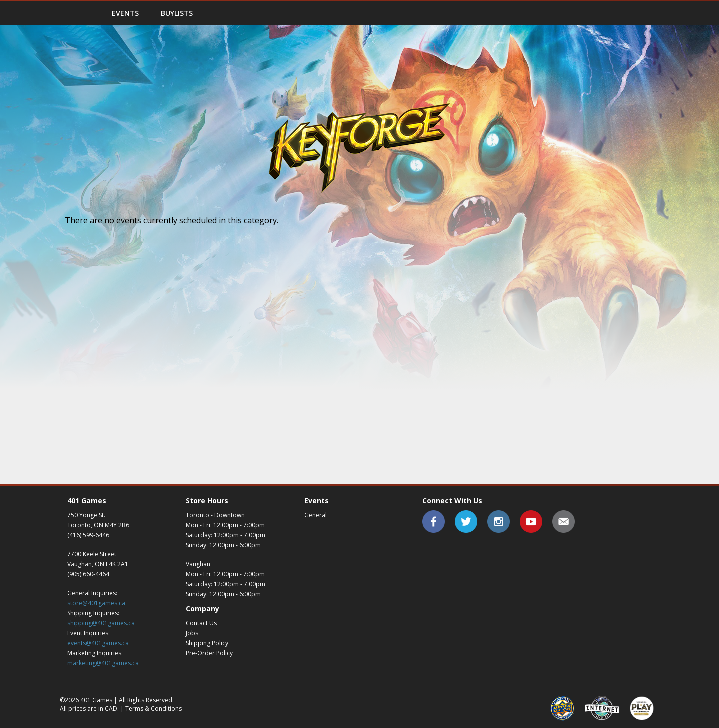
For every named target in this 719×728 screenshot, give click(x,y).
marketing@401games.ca (103, 663)
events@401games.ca (98, 643)
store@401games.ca (96, 603)
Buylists (177, 13)
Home (80, 13)
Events (125, 13)
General (315, 515)
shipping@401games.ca (101, 623)
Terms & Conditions (154, 708)
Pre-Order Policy (209, 653)
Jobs (192, 633)
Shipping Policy (207, 643)
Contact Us (201, 623)
